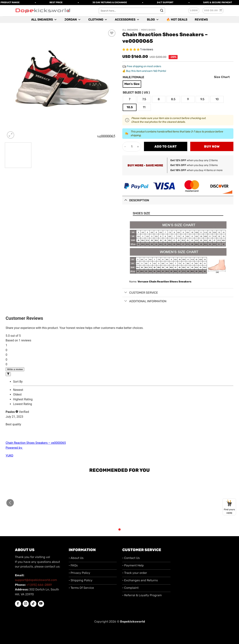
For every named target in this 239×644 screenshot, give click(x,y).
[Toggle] (126, 200)
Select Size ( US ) (136, 93)
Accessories (127, 20)
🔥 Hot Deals (177, 19)
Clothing (98, 20)
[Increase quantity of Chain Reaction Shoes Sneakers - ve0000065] (138, 147)
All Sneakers (44, 20)
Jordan (73, 20)
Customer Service (140, 293)
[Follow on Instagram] (26, 604)
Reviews (201, 19)
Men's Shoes (148, 30)
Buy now (212, 146)
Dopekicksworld (132, 622)
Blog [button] (153, 20)
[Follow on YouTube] (41, 604)
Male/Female (133, 77)
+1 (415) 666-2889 (39, 585)
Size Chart (222, 77)
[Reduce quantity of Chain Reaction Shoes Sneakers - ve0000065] (125, 147)
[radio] (132, 84)
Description (136, 200)
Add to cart (166, 146)
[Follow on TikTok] (33, 604)
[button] (194, 11)
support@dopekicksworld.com (36, 580)
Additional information (144, 301)
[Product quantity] (132, 147)
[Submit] (162, 11)
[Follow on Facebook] (18, 604)
